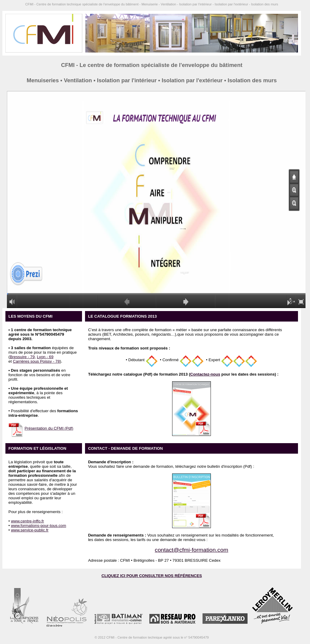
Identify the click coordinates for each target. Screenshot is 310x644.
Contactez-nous (205, 374)
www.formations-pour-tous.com (38, 526)
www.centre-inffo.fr (27, 521)
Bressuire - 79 (22, 357)
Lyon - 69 (45, 357)
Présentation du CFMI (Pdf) (49, 428)
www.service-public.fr (30, 530)
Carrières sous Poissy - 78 (36, 361)
